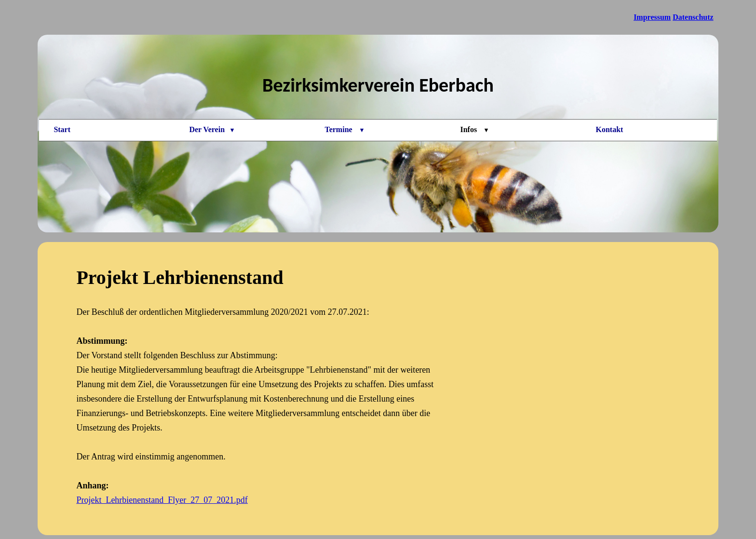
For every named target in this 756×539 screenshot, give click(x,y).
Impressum (652, 17)
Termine (344, 129)
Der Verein (211, 129)
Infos (474, 129)
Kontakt (610, 129)
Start (62, 129)
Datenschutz (693, 17)
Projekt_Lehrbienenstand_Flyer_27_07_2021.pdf (162, 500)
